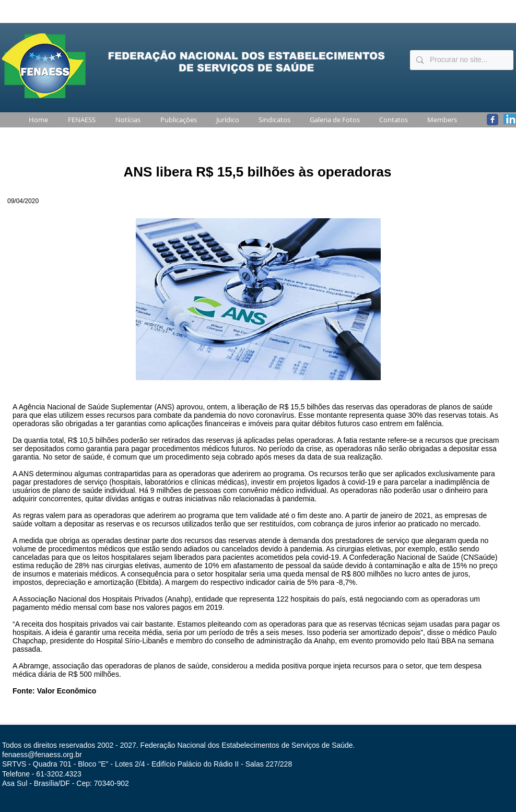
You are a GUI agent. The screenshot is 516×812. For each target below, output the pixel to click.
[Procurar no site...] (461, 60)
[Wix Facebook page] (492, 120)
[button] (80, 120)
